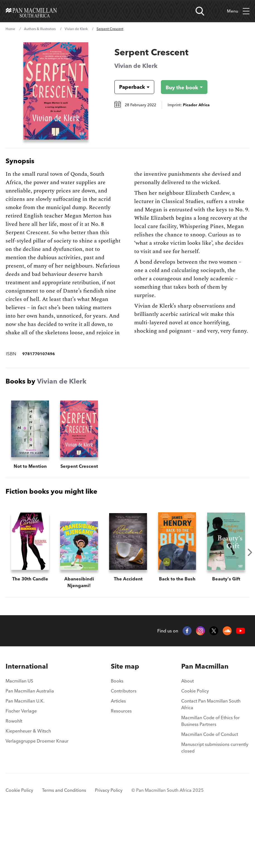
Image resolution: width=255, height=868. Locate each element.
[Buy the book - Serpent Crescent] (180, 87)
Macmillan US (19, 734)
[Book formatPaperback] (130, 87)
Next (250, 552)
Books (117, 734)
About (187, 734)
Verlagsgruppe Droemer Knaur (37, 794)
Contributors (124, 744)
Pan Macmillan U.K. (25, 754)
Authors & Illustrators (40, 29)
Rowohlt (14, 774)
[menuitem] (37, 720)
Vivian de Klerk (76, 29)
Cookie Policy (195, 744)
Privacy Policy (109, 844)
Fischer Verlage (21, 764)
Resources (121, 764)
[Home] (31, 11)
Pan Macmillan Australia (30, 744)
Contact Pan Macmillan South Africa (211, 758)
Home (10, 29)
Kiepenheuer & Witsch (28, 784)
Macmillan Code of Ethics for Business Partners (210, 774)
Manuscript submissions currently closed (215, 801)
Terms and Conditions (64, 844)
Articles (118, 754)
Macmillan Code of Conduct (210, 788)
